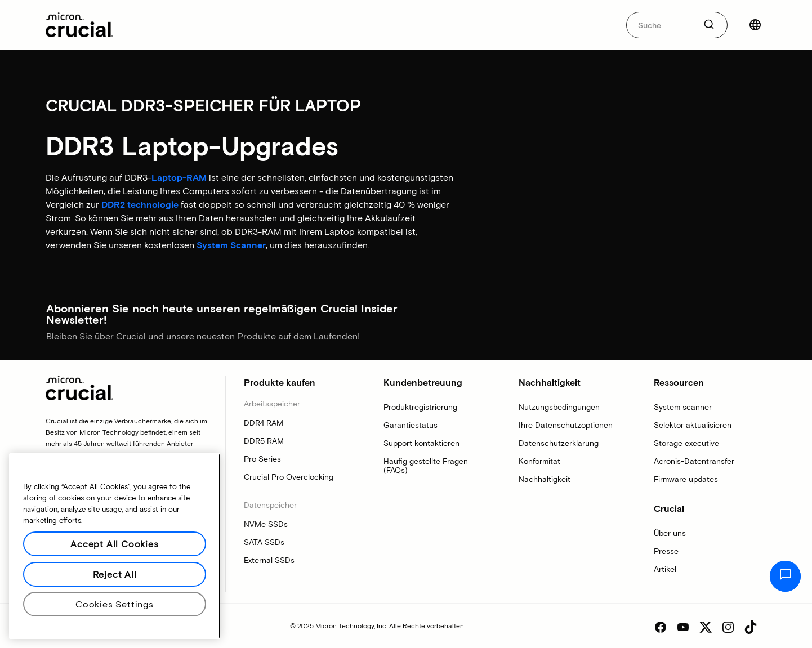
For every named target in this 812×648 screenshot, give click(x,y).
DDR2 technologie (140, 204)
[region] (115, 546)
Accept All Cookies (114, 544)
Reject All (115, 574)
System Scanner (231, 245)
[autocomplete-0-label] (661, 25)
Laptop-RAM (179, 177)
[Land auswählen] (755, 25)
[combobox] (677, 25)
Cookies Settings (115, 604)
